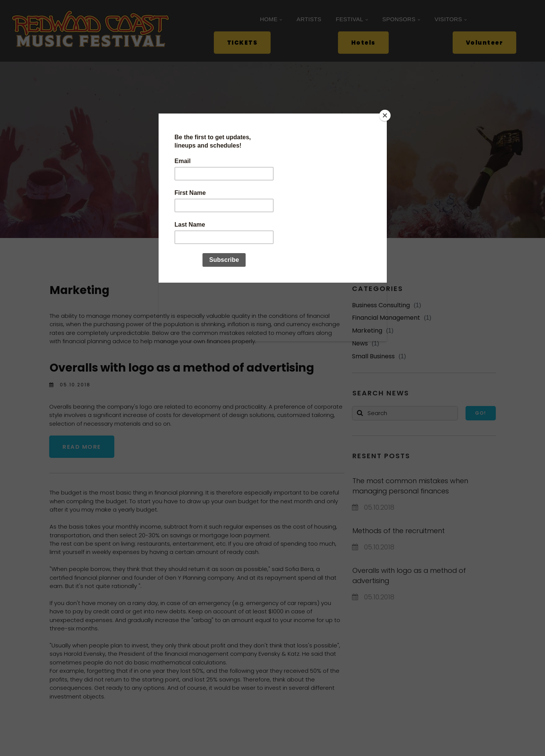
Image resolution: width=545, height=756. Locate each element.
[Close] (385, 115)
